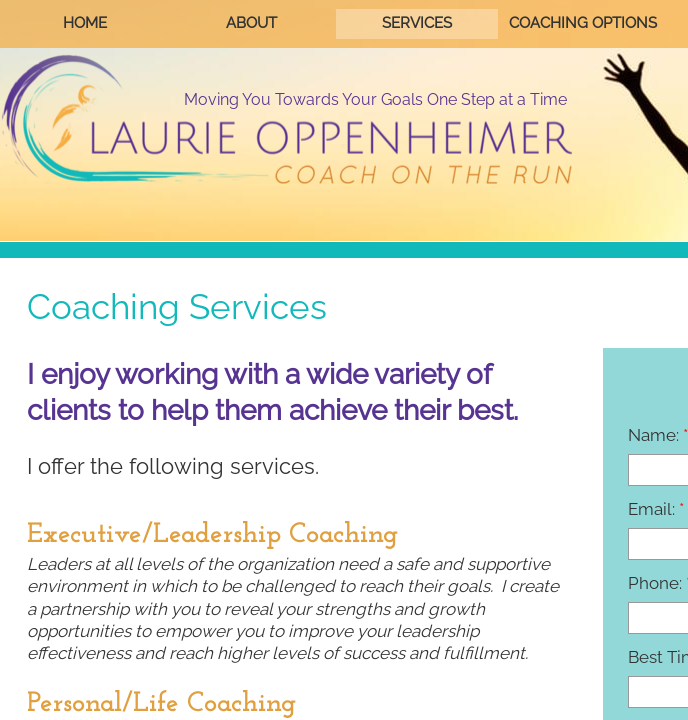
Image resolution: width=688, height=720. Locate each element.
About (251, 23)
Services (417, 23)
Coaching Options (583, 23)
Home (85, 23)
